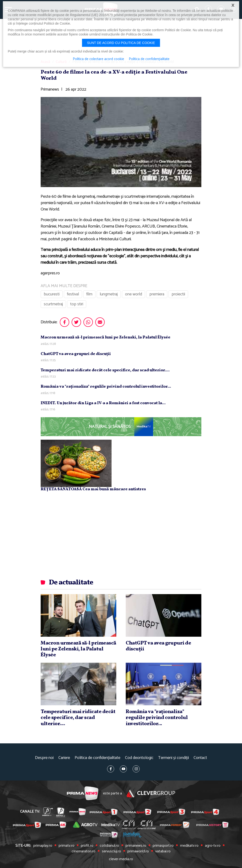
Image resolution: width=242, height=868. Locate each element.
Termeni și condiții (173, 758)
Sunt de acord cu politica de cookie (121, 43)
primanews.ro (136, 846)
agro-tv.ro (213, 846)
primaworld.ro (138, 851)
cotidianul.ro (109, 846)
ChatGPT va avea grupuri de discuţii (76, 354)
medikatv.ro (189, 846)
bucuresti (52, 294)
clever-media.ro (121, 859)
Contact (200, 758)
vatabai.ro (163, 851)
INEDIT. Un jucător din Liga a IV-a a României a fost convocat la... (103, 403)
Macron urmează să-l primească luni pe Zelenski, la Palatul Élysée (106, 337)
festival (73, 294)
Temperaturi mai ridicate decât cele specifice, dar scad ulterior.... (105, 370)
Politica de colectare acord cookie (98, 59)
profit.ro (87, 846)
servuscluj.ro (111, 851)
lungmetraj (109, 294)
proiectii (178, 294)
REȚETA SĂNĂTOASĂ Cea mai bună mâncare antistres (93, 489)
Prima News (83, 793)
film (89, 294)
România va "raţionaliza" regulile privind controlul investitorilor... (106, 387)
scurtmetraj (53, 304)
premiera (157, 294)
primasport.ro (163, 846)
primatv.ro (67, 846)
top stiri (77, 304)
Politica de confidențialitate (97, 758)
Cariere (64, 758)
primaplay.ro (43, 846)
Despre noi (44, 758)
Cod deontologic (139, 758)
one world (134, 294)
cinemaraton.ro (84, 851)
